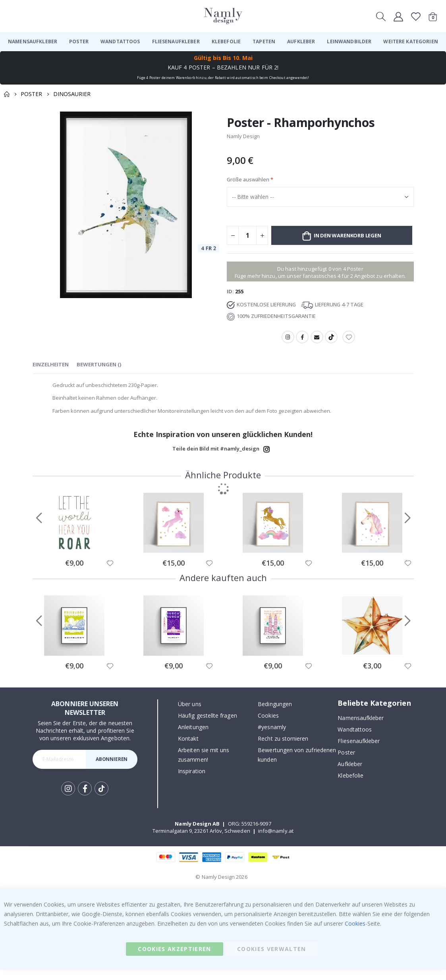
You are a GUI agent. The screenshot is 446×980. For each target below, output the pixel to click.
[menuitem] (33, 42)
